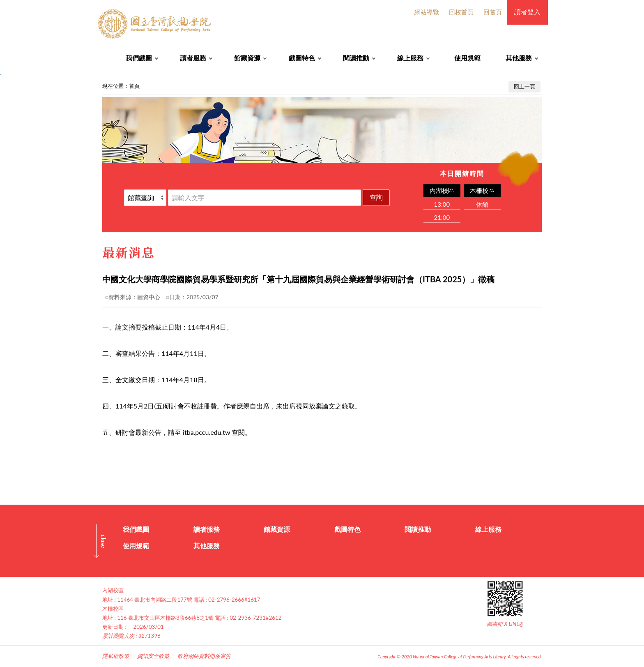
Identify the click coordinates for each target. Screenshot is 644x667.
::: (5, 84)
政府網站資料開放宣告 (204, 656)
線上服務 (410, 58)
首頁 (134, 86)
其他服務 (519, 58)
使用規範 (467, 58)
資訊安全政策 (153, 656)
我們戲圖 (139, 58)
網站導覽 (427, 12)
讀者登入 (527, 12)
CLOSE (103, 541)
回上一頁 (524, 86)
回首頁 (493, 12)
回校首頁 (461, 12)
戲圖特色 (302, 58)
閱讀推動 (356, 58)
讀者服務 (193, 58)
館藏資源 (247, 58)
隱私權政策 (116, 656)
